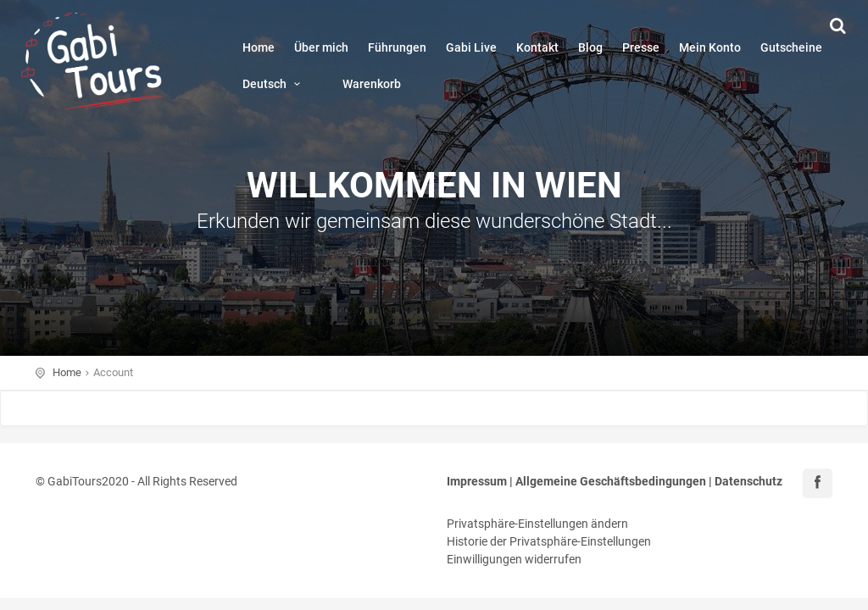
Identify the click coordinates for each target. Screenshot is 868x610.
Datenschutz (748, 481)
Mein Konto (710, 47)
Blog (590, 47)
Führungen (397, 47)
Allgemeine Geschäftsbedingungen (611, 481)
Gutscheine (791, 47)
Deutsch (274, 84)
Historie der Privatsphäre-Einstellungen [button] (549, 541)
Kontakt (537, 47)
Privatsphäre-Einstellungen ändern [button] (537, 524)
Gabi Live (471, 47)
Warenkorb (372, 84)
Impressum (477, 481)
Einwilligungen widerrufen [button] (514, 559)
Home (259, 47)
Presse (641, 47)
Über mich (321, 47)
